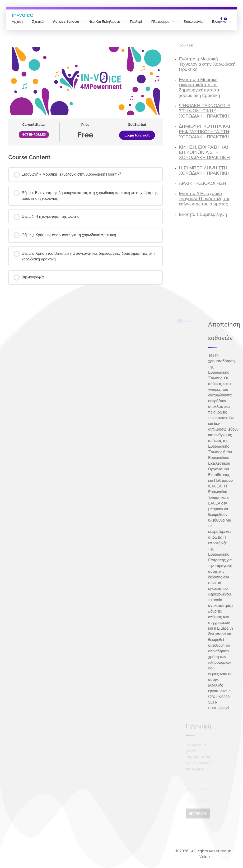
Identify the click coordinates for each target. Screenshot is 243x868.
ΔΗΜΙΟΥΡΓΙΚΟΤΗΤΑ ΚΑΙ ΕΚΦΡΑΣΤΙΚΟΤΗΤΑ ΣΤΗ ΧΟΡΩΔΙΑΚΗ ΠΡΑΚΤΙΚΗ (205, 131)
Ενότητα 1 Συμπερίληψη (203, 214)
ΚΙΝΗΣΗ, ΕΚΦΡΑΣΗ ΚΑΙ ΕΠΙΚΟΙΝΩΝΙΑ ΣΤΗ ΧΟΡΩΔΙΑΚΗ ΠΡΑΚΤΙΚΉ (204, 152)
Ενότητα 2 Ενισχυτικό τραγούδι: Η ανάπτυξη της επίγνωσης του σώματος (205, 199)
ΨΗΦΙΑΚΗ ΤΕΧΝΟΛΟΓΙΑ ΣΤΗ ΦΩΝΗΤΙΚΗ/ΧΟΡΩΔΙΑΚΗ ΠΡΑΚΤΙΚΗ (205, 111)
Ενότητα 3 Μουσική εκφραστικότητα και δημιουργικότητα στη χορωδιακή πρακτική (200, 87)
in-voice (23, 15)
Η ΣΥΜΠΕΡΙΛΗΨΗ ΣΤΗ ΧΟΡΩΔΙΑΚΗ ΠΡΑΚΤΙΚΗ (204, 170)
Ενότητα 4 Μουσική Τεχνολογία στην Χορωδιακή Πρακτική (207, 64)
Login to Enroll (137, 135)
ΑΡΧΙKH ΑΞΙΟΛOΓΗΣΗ (202, 183)
